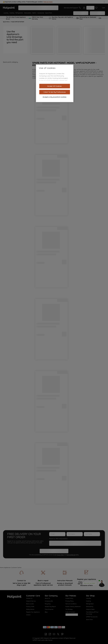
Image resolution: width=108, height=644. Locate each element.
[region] (55, 83)
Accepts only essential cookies (55, 97)
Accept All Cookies (55, 86)
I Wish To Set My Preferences (55, 92)
